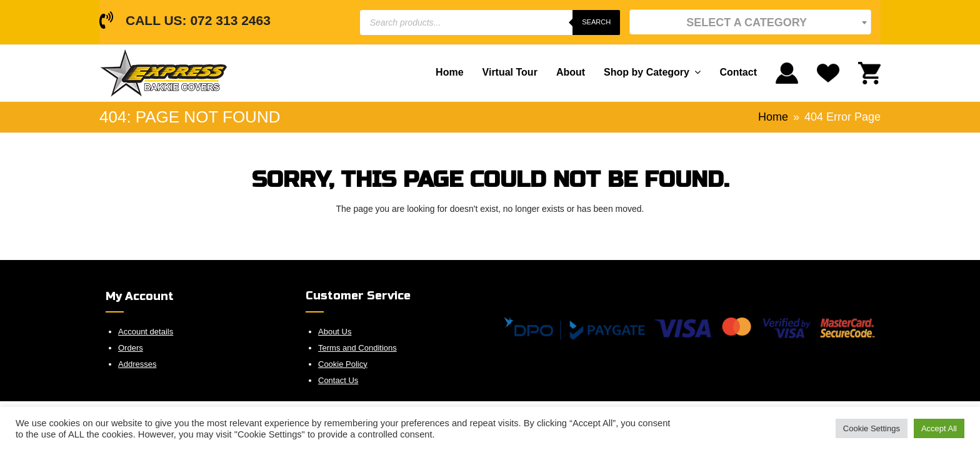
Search (596, 22)
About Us (335, 332)
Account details (146, 332)
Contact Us (338, 380)
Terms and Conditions (357, 348)
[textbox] (750, 22)
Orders (131, 348)
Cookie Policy (343, 364)
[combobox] (750, 22)
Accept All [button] (939, 428)
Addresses (137, 364)
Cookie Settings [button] (872, 428)
